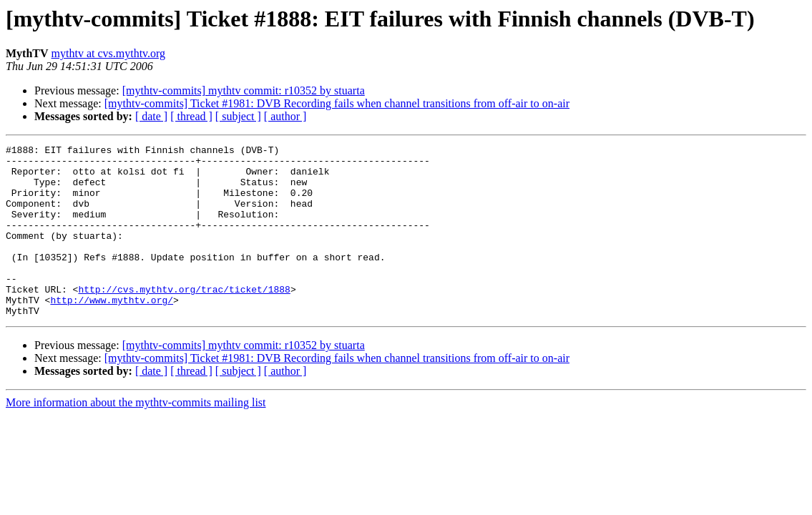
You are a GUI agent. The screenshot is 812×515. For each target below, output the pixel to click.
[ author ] (285, 116)
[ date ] (151, 116)
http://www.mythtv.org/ (112, 332)
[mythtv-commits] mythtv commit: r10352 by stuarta (244, 90)
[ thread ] (191, 116)
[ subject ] (238, 116)
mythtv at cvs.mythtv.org (109, 53)
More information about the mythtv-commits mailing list (136, 437)
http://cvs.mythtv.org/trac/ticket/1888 (184, 319)
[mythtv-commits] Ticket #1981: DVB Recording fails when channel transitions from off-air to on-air (337, 103)
